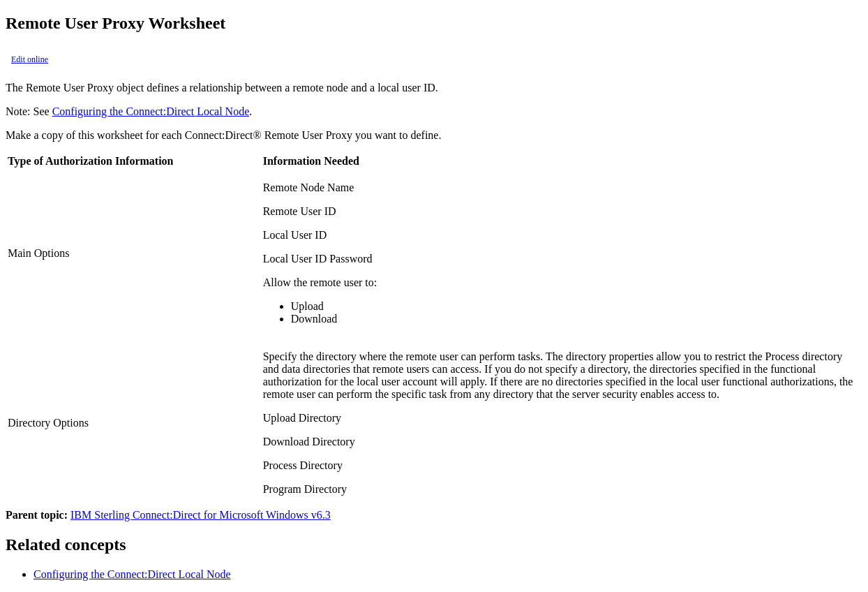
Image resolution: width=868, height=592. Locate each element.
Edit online (30, 59)
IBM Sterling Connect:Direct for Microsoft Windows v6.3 (201, 515)
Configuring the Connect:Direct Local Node (151, 111)
